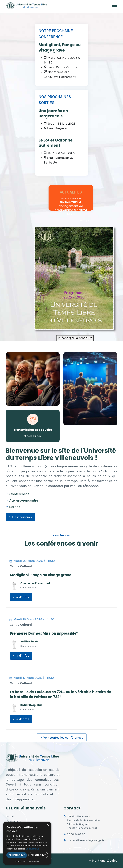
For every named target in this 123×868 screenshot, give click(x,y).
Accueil (10, 816)
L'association (20, 517)
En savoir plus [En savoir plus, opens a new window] (33, 849)
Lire (84, 221)
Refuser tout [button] (38, 855)
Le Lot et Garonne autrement (56, 143)
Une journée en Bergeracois (53, 114)
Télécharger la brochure (75, 338)
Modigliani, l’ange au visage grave (60, 47)
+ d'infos (21, 597)
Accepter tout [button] (17, 855)
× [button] (48, 825)
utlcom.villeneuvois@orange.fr (86, 840)
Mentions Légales (105, 861)
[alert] (27, 843)
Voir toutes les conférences (61, 738)
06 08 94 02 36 (76, 834)
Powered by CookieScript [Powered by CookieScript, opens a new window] (27, 861)
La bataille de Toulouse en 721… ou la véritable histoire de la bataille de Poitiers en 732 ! (60, 695)
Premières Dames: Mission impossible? (44, 633)
